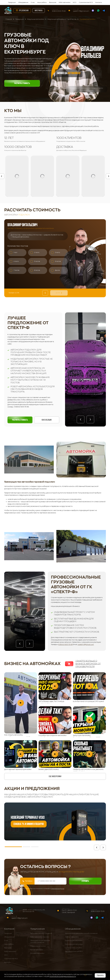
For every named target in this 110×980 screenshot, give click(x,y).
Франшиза (53, 2)
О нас (33, 2)
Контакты (99, 2)
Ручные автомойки (37, 950)
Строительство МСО (86, 2)
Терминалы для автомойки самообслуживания (81, 933)
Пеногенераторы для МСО (74, 952)
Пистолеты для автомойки (74, 944)
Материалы (39, 10)
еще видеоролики (55, 776)
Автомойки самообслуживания (41, 933)
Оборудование (23, 2)
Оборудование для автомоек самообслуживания (40, 942)
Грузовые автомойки (37, 953)
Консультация (47, 420)
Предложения (22, 10)
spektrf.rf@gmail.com (81, 11)
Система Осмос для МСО (73, 948)
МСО (75, 2)
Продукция (12, 2)
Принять (100, 975)
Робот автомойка (65, 2)
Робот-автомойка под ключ (40, 937)
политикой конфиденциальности (63, 976)
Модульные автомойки (38, 946)
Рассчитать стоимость (22, 83)
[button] (81, 419)
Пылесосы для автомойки (74, 941)
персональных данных (58, 889)
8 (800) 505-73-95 (59, 11)
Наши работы (42, 2)
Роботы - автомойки (72, 937)
